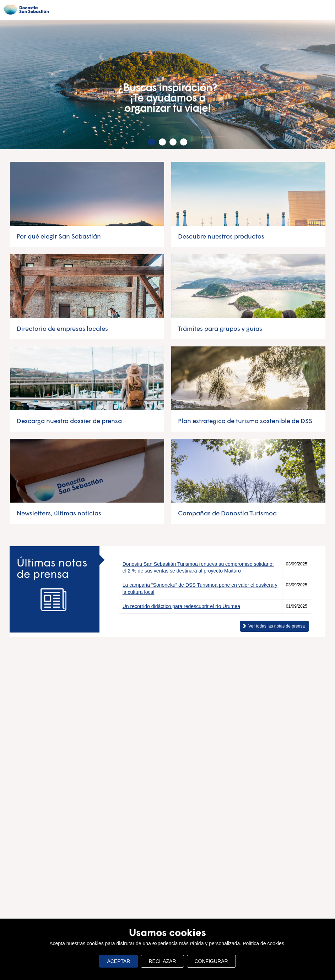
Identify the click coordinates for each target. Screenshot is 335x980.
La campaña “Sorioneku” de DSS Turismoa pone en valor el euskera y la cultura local (200, 588)
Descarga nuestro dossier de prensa (69, 421)
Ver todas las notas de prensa (277, 626)
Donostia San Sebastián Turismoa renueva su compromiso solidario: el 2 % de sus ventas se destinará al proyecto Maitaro (198, 567)
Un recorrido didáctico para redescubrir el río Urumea (181, 606)
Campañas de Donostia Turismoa (227, 513)
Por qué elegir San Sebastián (59, 236)
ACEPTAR (118, 961)
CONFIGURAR (211, 961)
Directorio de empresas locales (62, 328)
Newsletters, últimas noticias (59, 513)
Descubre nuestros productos (221, 236)
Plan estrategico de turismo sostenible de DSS (245, 421)
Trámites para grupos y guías (220, 328)
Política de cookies (263, 943)
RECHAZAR (162, 961)
